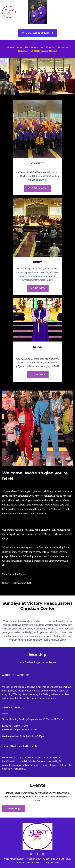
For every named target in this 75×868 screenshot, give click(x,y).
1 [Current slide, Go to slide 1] (36, 87)
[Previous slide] (7, 76)
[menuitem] (10, 47)
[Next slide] (68, 76)
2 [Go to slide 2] (39, 87)
